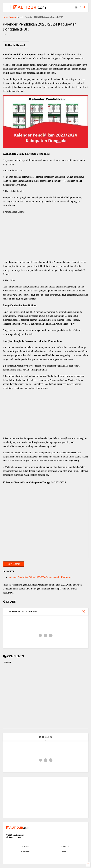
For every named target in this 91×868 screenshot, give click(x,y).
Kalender (12, 17)
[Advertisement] (46, 237)
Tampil (20, 45)
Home (5, 17)
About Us (65, 847)
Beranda (26, 847)
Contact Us (26, 852)
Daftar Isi (65, 852)
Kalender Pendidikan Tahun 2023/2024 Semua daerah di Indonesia (40, 577)
